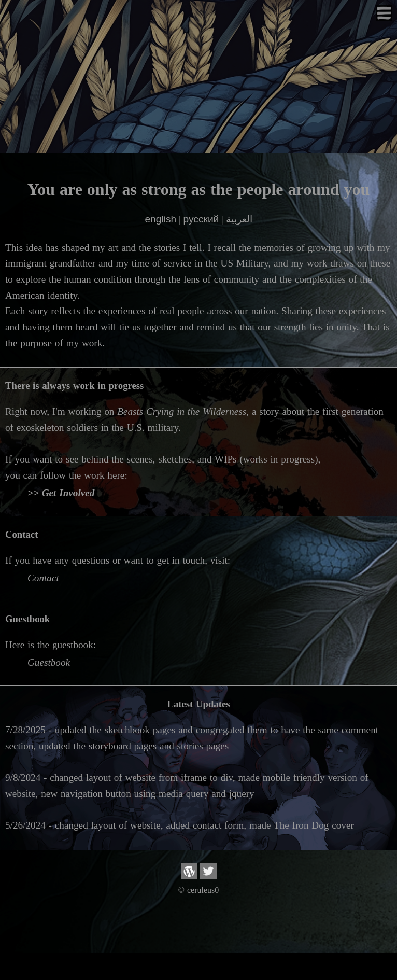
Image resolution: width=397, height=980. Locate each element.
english (160, 219)
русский (201, 219)
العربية (239, 219)
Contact (43, 578)
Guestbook (49, 662)
